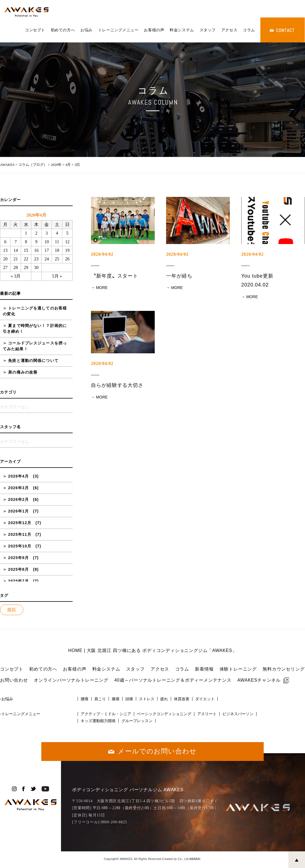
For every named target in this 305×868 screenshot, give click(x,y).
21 (16, 259)
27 (5, 267)
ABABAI (195, 859)
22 (26, 259)
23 (36, 259)
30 (36, 267)
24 (47, 259)
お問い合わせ (14, 680)
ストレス (147, 699)
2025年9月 (18, 558)
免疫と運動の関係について (33, 361)
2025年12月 (20, 523)
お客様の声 (154, 30)
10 (47, 242)
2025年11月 (20, 534)
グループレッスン (137, 721)
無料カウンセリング (284, 669)
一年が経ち (179, 276)
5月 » (57, 276)
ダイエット (205, 699)
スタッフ (208, 30)
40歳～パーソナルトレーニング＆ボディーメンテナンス (173, 680)
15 (26, 250)
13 (5, 250)
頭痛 (129, 699)
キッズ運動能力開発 (98, 721)
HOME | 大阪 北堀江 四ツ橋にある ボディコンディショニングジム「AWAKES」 (152, 650)
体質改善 (182, 699)
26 (67, 259)
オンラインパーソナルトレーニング (71, 680)
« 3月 (16, 276)
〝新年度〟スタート (115, 276)
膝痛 (116, 699)
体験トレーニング (238, 669)
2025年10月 (20, 546)
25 (57, 259)
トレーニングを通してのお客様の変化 (35, 311)
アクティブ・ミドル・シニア (106, 714)
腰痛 (85, 699)
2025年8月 (18, 569)
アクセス (229, 30)
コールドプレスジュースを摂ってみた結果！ (35, 346)
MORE (102, 288)
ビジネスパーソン (238, 714)
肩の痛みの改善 (23, 372)
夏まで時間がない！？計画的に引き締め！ (35, 328)
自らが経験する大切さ (117, 385)
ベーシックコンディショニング (164, 714)
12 (67, 242)
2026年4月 (18, 476)
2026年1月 (18, 511)
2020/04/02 (102, 254)
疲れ (164, 699)
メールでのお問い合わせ (157, 751)
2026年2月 (18, 499)
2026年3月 (18, 488)
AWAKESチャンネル (259, 680)
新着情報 (204, 669)
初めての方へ (63, 30)
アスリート (207, 714)
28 (16, 267)
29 (26, 267)
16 (36, 250)
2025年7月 (18, 581)
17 (47, 250)
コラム (249, 30)
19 (67, 250)
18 (57, 250)
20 (5, 259)
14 (16, 250)
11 (57, 242)
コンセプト (35, 30)
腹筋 (12, 610)
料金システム (182, 30)
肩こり (100, 699)
